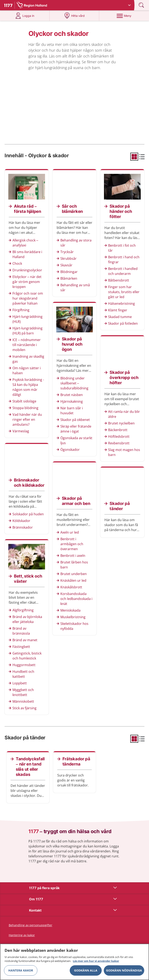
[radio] (134, 157)
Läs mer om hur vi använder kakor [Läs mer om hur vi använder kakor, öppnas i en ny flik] (96, 962)
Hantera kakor (21, 971)
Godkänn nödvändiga (124, 971)
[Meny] (124, 16)
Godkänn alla (86, 971)
